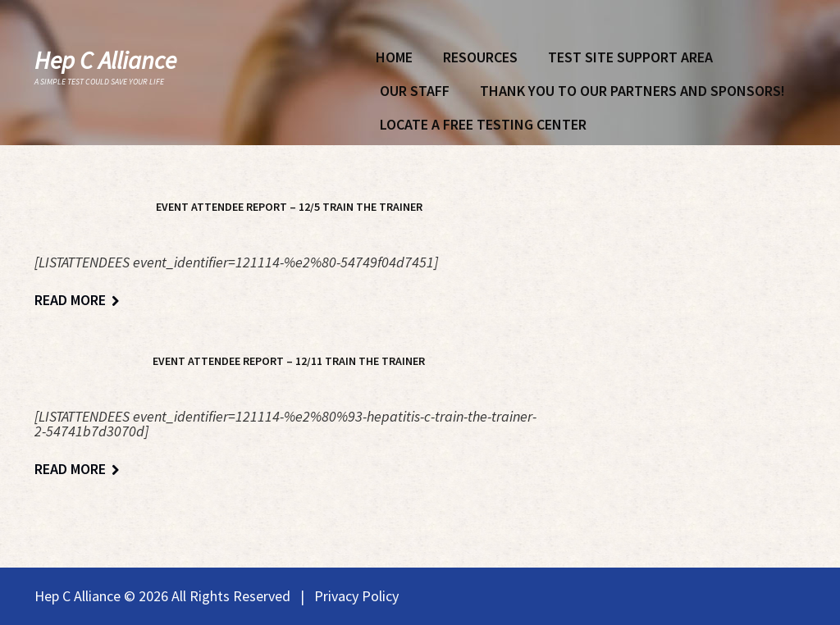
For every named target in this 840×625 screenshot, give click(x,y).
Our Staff (415, 91)
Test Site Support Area (630, 57)
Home (394, 57)
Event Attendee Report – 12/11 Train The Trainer (289, 361)
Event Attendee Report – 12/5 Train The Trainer (289, 207)
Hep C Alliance (105, 60)
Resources (480, 57)
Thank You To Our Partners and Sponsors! (632, 91)
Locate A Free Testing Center (483, 124)
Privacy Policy (356, 596)
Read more (70, 301)
